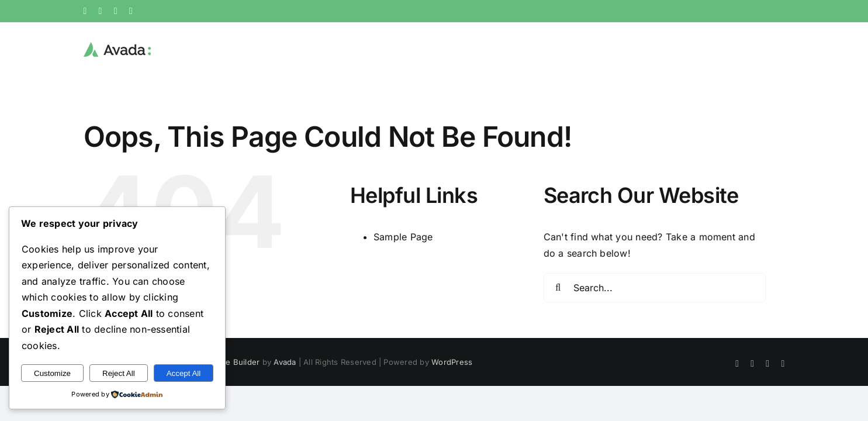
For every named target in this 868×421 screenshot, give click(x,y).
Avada (285, 362)
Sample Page (403, 237)
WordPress (452, 362)
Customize (52, 373)
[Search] (558, 288)
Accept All (184, 373)
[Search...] (655, 288)
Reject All (119, 373)
